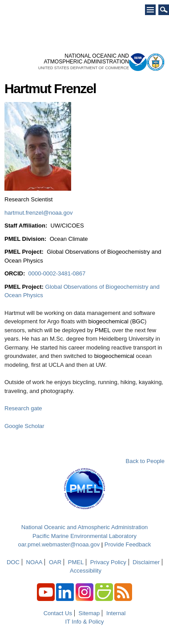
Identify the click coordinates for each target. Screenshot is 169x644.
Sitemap (89, 613)
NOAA (34, 562)
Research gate (23, 408)
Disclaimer (146, 562)
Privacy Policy (108, 562)
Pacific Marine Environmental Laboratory (84, 536)
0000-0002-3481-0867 (57, 273)
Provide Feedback (128, 544)
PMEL (76, 562)
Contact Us (58, 613)
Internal (116, 613)
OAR (55, 562)
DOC (13, 562)
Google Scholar (24, 426)
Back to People (145, 461)
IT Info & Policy (84, 622)
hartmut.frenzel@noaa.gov (38, 213)
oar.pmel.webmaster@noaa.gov (59, 544)
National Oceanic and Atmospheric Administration (85, 527)
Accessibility (86, 571)
